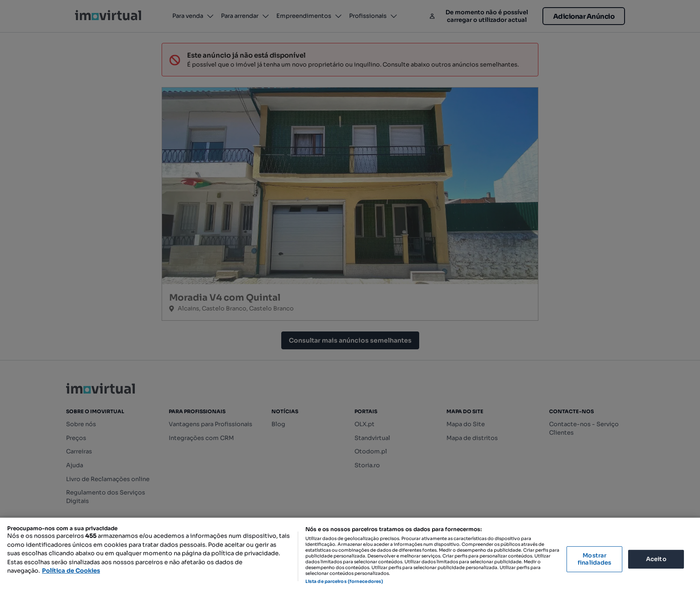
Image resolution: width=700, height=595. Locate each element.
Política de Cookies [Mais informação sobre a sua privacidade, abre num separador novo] (71, 571)
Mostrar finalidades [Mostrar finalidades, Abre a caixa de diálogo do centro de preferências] (594, 559)
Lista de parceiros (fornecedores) (344, 581)
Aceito (656, 559)
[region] (350, 556)
